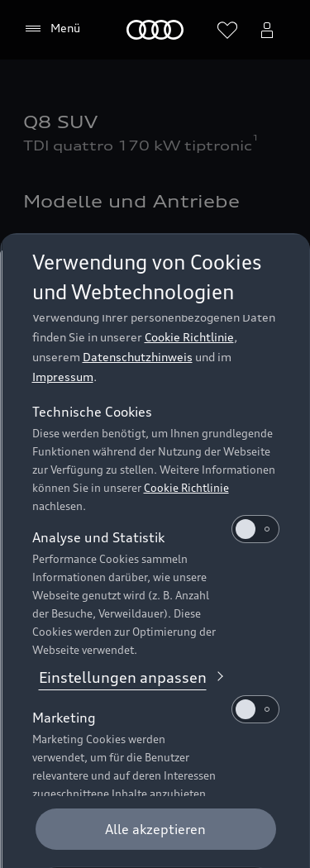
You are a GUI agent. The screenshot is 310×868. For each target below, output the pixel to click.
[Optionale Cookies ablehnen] (155, 828)
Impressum (62, 317)
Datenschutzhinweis (137, 297)
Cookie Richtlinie (188, 277)
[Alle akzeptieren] (155, 770)
